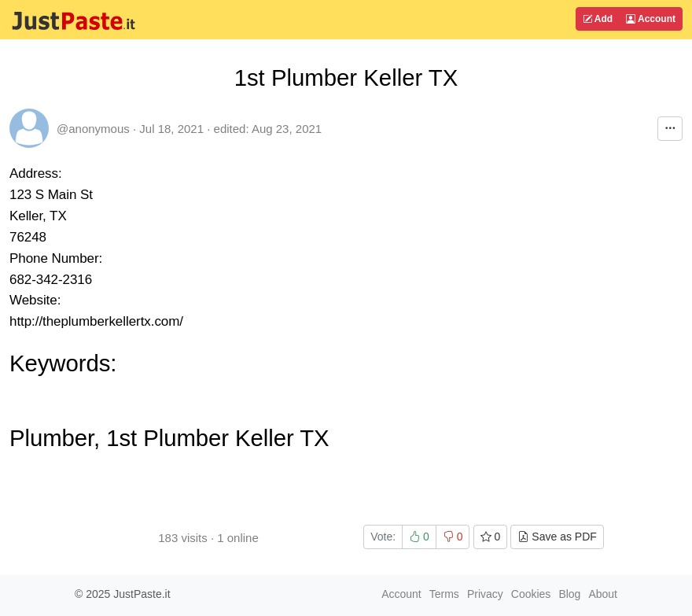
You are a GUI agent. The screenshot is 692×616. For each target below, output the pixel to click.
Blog (569, 594)
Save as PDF (557, 537)
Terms (444, 594)
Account (651, 19)
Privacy (485, 594)
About (603, 594)
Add (598, 19)
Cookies (531, 594)
